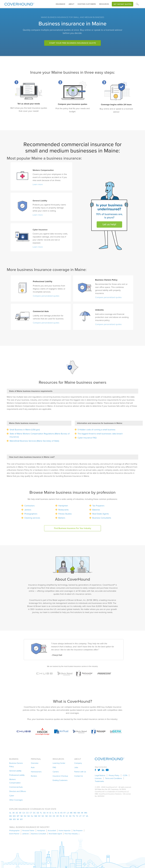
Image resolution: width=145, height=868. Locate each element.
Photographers (31, 514)
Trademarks (99, 781)
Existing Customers (60, 780)
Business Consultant (39, 834)
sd (70, 816)
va (87, 816)
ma (79, 813)
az (17, 813)
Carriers (56, 772)
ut (80, 816)
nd (47, 816)
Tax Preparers (98, 506)
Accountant (52, 831)
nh (29, 816)
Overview (35, 763)
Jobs (76, 767)
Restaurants (63, 510)
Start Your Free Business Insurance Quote (73, 43)
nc (43, 816)
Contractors (29, 506)
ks (61, 813)
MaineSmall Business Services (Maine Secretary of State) (34, 441)
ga (44, 813)
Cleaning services (32, 518)
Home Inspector (65, 831)
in (56, 813)
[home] (19, 4)
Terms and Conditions (114, 778)
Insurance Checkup (60, 776)
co (27, 813)
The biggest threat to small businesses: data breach (100, 434)
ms (11, 816)
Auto (33, 767)
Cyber (12, 796)
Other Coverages (16, 800)
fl (41, 813)
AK (14, 813)
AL (10, 813)
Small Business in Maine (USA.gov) (25, 429)
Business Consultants (102, 518)
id (50, 813)
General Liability (15, 771)
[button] (60, 4)
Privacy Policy (114, 775)
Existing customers (87, 4)
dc (34, 813)
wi (18, 819)
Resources (104, 4)
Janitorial (25, 834)
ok (54, 816)
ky (65, 813)
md (75, 813)
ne (22, 816)
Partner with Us (80, 772)
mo (14, 816)
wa (11, 819)
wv (14, 819)
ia (58, 813)
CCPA (125, 775)
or (57, 816)
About (71, 4)
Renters (34, 776)
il (53, 813)
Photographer (14, 831)
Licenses (98, 778)
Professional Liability (17, 775)
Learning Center (59, 763)
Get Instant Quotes (123, 4)
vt (84, 816)
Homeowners (36, 772)
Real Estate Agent (55, 834)
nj (32, 816)
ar (20, 813)
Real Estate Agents (101, 514)
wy (21, 819)
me (71, 813)
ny (39, 816)
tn (74, 816)
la (68, 813)
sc (67, 816)
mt (18, 816)
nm (36, 816)
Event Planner (14, 834)
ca (24, 813)
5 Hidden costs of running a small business (96, 429)
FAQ (54, 767)
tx (77, 816)
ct (31, 813)
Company (78, 763)
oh (50, 816)
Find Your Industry (71, 834)
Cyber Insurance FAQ (87, 438)
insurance (60, 4)
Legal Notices (100, 775)
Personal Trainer (28, 831)
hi (48, 813)
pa (61, 816)
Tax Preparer (78, 831)
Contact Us (79, 776)
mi (82, 813)
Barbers (62, 518)
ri (64, 816)
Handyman (41, 831)
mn (86, 813)
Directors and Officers (18, 791)
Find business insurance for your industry (73, 528)
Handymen (63, 506)
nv (25, 816)
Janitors (28, 510)
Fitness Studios (65, 514)
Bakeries (96, 510)
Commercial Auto (16, 787)
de (38, 813)
